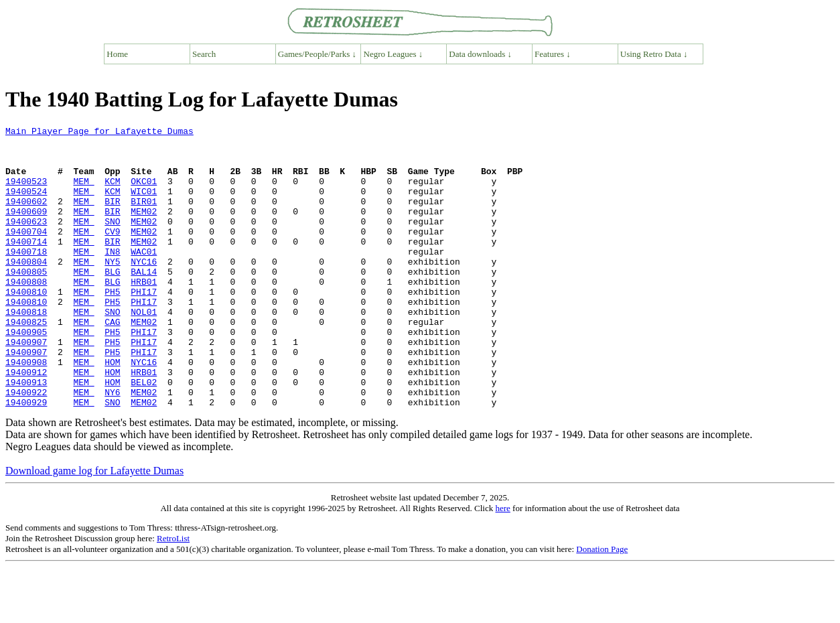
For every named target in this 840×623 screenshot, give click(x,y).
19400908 (26, 410)
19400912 (26, 422)
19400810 (26, 326)
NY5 (112, 289)
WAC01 (144, 277)
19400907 (26, 386)
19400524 (26, 205)
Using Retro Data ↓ (654, 54)
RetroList (173, 595)
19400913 (26, 434)
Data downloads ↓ (480, 54)
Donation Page (602, 605)
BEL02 (144, 434)
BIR (112, 217)
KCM (112, 193)
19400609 (26, 229)
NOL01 (144, 350)
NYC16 (144, 289)
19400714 (26, 265)
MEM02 (144, 229)
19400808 (26, 314)
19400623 (26, 241)
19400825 (26, 362)
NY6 (112, 446)
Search (204, 54)
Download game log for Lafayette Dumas (94, 527)
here (502, 564)
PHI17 (144, 326)
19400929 (26, 458)
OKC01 (144, 193)
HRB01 (144, 314)
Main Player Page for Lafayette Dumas (99, 133)
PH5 (112, 326)
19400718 (26, 277)
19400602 (26, 217)
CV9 (112, 253)
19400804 (26, 289)
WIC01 (144, 205)
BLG (112, 301)
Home (117, 54)
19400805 (26, 301)
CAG (112, 362)
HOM (112, 410)
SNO (112, 241)
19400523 (26, 193)
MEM (83, 193)
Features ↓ (553, 54)
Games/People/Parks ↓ (317, 54)
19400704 (26, 253)
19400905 (26, 374)
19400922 (26, 446)
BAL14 (144, 301)
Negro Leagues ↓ (394, 54)
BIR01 (144, 217)
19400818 (26, 350)
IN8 (112, 277)
